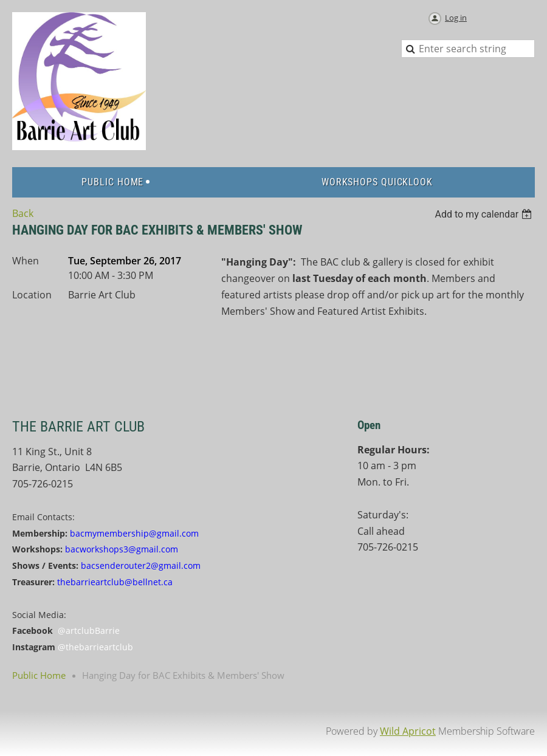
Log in (456, 18)
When (26, 261)
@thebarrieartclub (95, 647)
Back (23, 213)
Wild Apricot (408, 731)
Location (32, 295)
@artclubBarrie (89, 631)
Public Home (39, 675)
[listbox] (485, 214)
